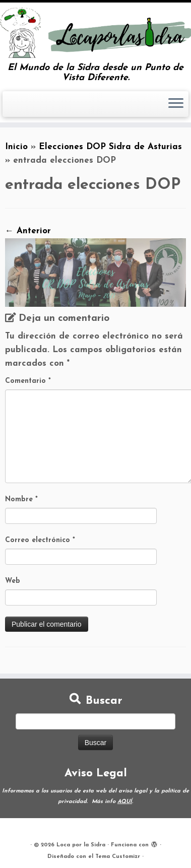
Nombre (21, 499)
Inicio (16, 147)
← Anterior (28, 231)
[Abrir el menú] (176, 104)
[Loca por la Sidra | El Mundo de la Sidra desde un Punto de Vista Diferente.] (95, 33)
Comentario (28, 381)
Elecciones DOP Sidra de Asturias (110, 147)
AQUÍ (125, 802)
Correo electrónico (40, 540)
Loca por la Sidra (81, 845)
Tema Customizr (118, 857)
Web (13, 581)
